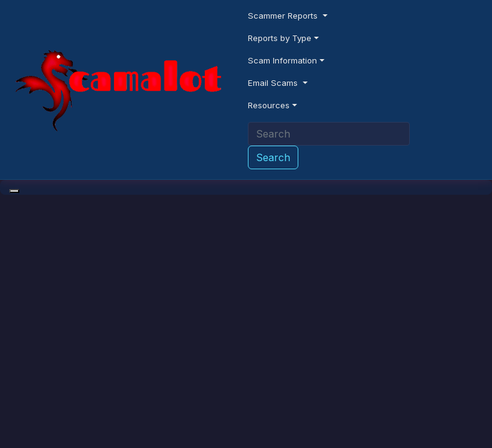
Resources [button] (269, 105)
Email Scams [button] (274, 83)
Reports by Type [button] (280, 38)
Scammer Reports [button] (284, 16)
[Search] (329, 134)
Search (273, 157)
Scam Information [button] (282, 60)
